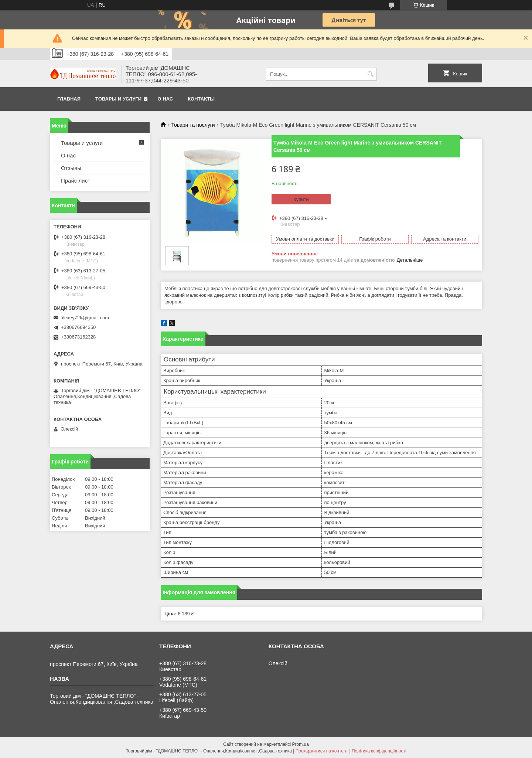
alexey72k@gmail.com (85, 318)
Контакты (201, 99)
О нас (166, 99)
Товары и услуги (118, 99)
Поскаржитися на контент (322, 751)
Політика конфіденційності (379, 751)
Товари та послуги (193, 125)
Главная (69, 99)
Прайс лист (76, 181)
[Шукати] (370, 74)
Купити (301, 199)
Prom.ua (301, 744)
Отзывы (71, 168)
